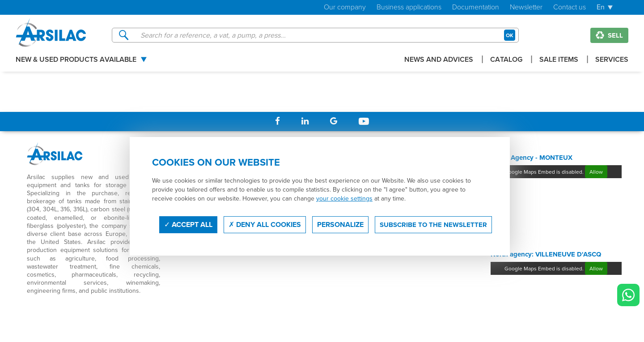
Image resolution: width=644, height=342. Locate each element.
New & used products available (76, 60)
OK (510, 35)
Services (612, 60)
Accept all (188, 224)
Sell (609, 35)
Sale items (559, 60)
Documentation (476, 7)
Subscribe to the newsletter (433, 225)
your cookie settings (344, 198)
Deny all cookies (265, 224)
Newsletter (526, 7)
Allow (596, 172)
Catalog (506, 60)
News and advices (439, 60)
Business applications (409, 7)
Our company (345, 7)
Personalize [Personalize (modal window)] (340, 224)
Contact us (570, 7)
